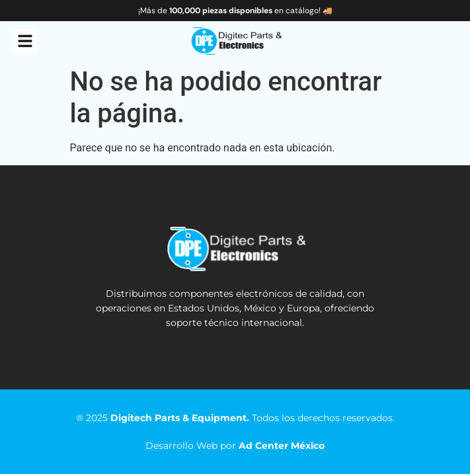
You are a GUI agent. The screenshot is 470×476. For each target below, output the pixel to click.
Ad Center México (282, 446)
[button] (25, 41)
